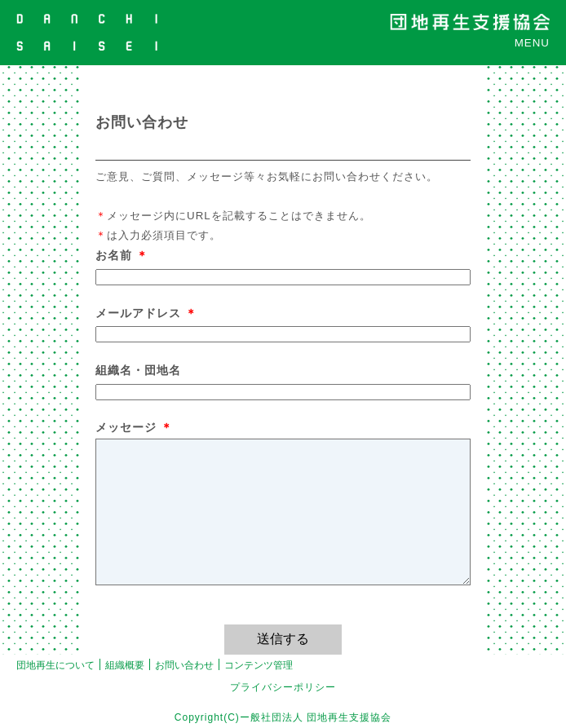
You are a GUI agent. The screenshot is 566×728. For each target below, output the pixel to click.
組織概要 (125, 665)
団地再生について (55, 665)
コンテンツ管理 (259, 665)
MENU (532, 43)
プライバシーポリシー (283, 687)
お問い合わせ (184, 665)
